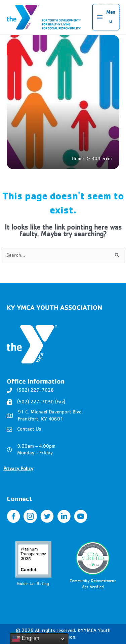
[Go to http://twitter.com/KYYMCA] (47, 517)
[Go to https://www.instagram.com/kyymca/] (30, 517)
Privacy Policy (18, 469)
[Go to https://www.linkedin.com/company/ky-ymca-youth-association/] (64, 517)
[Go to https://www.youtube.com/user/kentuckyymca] (81, 517)
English (26, 639)
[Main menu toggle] (106, 17)
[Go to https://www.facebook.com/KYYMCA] (13, 517)
